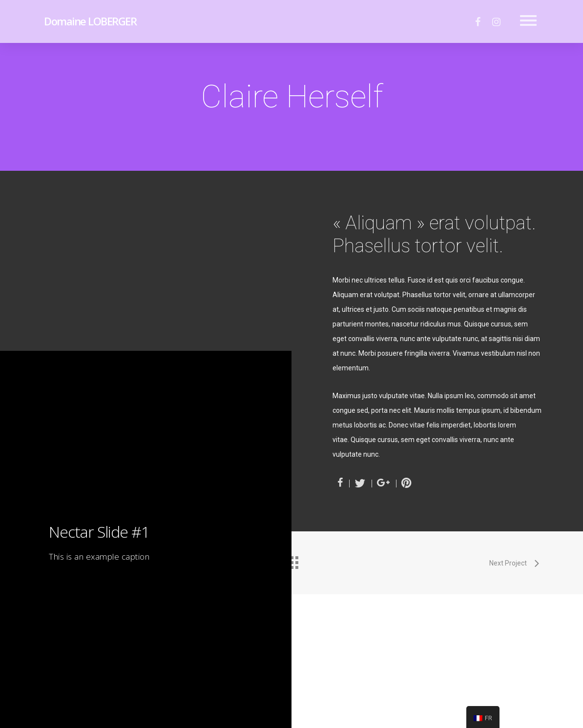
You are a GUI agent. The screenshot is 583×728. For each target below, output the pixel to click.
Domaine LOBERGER (90, 21)
